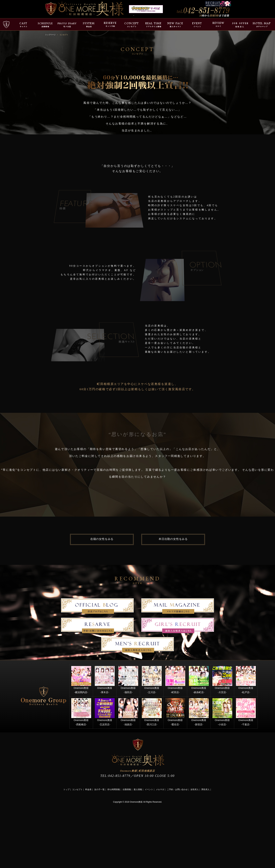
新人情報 (138, 789)
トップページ (50, 35)
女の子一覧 (99, 789)
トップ (66, 789)
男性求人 (205, 789)
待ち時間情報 (114, 789)
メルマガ (160, 789)
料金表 (88, 789)
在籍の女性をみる (102, 539)
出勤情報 (127, 789)
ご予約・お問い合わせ (177, 789)
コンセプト (77, 789)
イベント (149, 789)
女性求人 (195, 789)
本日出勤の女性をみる (173, 539)
